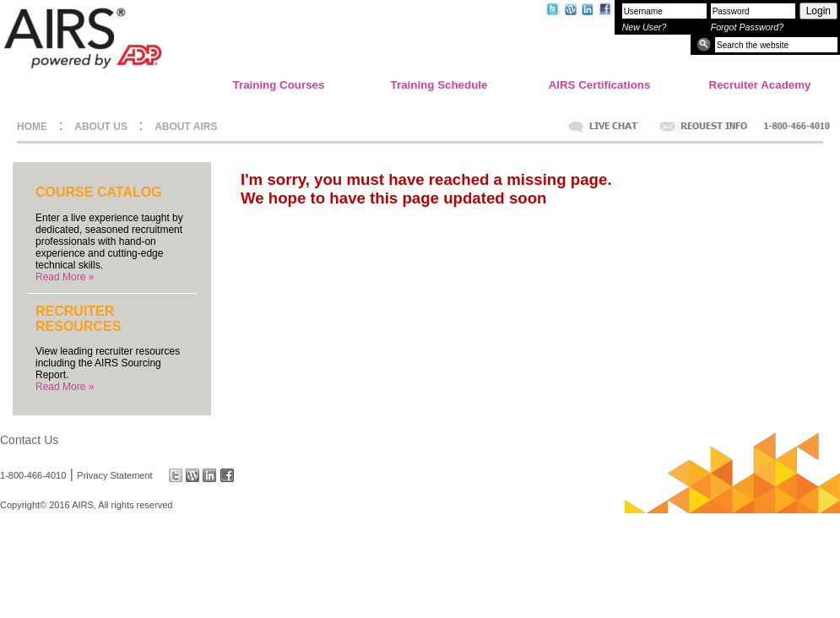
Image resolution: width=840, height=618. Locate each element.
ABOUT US (101, 127)
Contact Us (29, 440)
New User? (645, 27)
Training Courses (279, 85)
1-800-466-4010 (33, 475)
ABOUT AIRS (186, 127)
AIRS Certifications (600, 85)
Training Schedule (439, 85)
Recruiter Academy (760, 85)
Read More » (65, 277)
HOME (32, 127)
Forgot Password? (747, 27)
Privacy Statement (114, 475)
